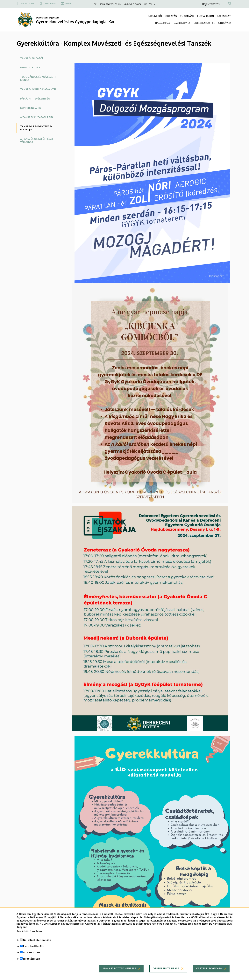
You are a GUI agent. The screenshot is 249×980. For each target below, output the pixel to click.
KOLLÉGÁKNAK (224, 23)
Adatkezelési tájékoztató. (193, 924)
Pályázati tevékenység (35, 99)
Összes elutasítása (166, 968)
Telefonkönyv (50, 3)
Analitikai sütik (32, 953)
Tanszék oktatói (32, 58)
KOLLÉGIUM (150, 4)
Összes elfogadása (209, 968)
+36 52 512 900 (27, 3)
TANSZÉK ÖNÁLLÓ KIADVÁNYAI (38, 89)
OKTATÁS (171, 16)
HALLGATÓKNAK (162, 23)
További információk (29, 931)
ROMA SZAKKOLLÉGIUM (110, 4)
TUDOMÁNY (187, 16)
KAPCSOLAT (224, 16)
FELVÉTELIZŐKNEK (181, 23)
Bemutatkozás (30, 68)
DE (95, 4)
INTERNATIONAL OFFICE (204, 23)
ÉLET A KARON (205, 16)
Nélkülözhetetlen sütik (37, 940)
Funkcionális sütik (33, 946)
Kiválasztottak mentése (119, 968)
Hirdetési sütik (32, 959)
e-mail (68, 3)
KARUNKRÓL (155, 16)
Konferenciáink (31, 108)
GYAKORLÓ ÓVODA (133, 4)
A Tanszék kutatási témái (37, 117)
